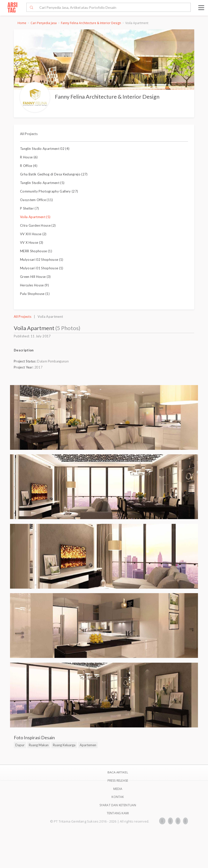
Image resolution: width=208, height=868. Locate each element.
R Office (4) (29, 166)
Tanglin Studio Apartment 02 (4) (45, 149)
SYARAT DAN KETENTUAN (118, 805)
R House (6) (29, 157)
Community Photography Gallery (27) (49, 191)
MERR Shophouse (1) (36, 251)
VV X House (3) (32, 242)
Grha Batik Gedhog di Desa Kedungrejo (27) (54, 174)
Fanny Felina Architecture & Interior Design (91, 23)
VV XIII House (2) (33, 234)
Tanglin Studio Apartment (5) (42, 183)
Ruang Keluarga (64, 745)
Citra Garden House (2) (38, 225)
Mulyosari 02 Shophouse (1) (42, 260)
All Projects (29, 134)
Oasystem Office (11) (37, 200)
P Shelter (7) (29, 208)
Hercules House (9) (34, 285)
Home (22, 23)
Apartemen (88, 745)
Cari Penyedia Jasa (44, 23)
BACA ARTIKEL (118, 772)
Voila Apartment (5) (35, 217)
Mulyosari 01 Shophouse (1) (42, 268)
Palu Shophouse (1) (35, 294)
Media (118, 789)
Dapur (20, 745)
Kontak (118, 797)
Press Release (118, 781)
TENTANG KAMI (118, 813)
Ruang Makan (39, 745)
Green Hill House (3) (35, 277)
